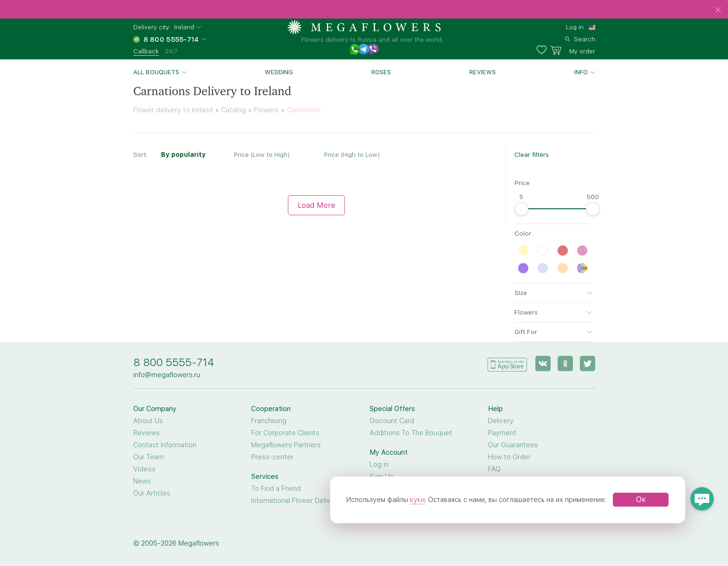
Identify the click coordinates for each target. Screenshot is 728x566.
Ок (641, 499)
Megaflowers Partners (286, 445)
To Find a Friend (276, 489)
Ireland (184, 27)
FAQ (494, 469)
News (142, 481)
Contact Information (165, 445)
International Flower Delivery (296, 501)
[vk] (543, 363)
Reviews (483, 72)
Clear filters (532, 154)
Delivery (501, 421)
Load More (316, 205)
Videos (144, 469)
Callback (146, 51)
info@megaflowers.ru (167, 375)
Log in (575, 27)
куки (417, 500)
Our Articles (152, 493)
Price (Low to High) (262, 154)
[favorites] (543, 50)
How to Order (509, 457)
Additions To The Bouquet (411, 433)
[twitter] (588, 363)
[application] (507, 363)
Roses (381, 72)
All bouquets (156, 72)
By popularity (183, 154)
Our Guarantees (513, 445)
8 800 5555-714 (174, 362)
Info (581, 72)
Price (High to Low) (352, 154)
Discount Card (392, 421)
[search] (580, 38)
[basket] (573, 50)
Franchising (269, 421)
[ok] (565, 363)
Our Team (149, 457)
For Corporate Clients (285, 433)
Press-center (272, 457)
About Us (148, 421)
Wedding (279, 72)
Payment (502, 433)
